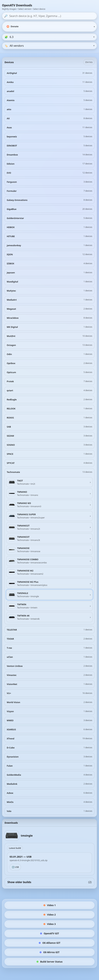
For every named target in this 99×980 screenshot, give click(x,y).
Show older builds (49, 882)
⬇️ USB (15, 867)
